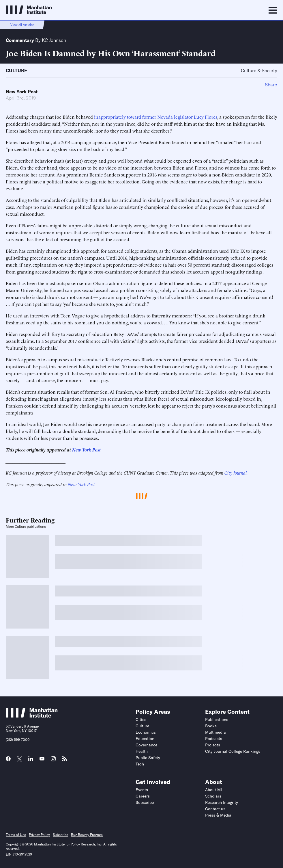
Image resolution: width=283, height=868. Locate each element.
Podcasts (214, 739)
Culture (16, 70)
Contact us (215, 809)
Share (271, 85)
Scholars (213, 796)
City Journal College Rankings (233, 751)
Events (142, 790)
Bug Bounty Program (87, 835)
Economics (146, 732)
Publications (217, 720)
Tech (140, 764)
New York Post (22, 92)
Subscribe (145, 802)
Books (211, 726)
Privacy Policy (39, 835)
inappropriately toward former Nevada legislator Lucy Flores (156, 117)
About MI (213, 790)
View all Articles (22, 25)
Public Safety (148, 758)
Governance (146, 745)
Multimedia (215, 732)
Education (145, 739)
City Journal (236, 473)
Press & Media (218, 815)
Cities (141, 720)
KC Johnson (54, 40)
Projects (213, 745)
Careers (143, 796)
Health (142, 751)
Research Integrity (222, 802)
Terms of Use (16, 835)
